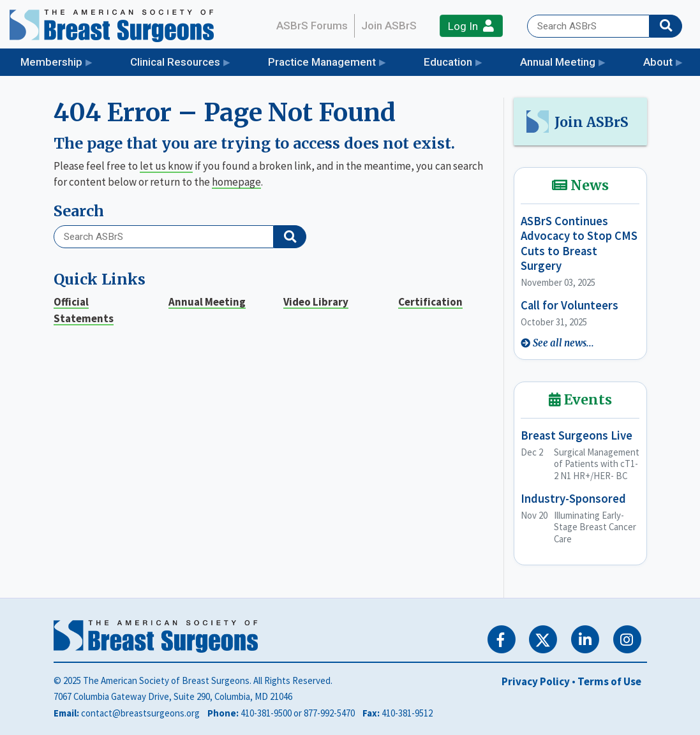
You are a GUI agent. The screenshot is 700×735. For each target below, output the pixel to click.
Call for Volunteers (570, 305)
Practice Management (322, 62)
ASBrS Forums (312, 26)
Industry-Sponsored (573, 499)
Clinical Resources (175, 62)
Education (448, 62)
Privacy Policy (536, 681)
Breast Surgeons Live (577, 435)
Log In (471, 26)
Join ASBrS (389, 26)
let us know (166, 166)
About (658, 62)
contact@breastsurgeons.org (140, 713)
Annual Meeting (558, 62)
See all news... (563, 343)
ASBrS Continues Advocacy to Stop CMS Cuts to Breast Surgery (579, 243)
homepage (236, 182)
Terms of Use (609, 681)
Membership (51, 62)
